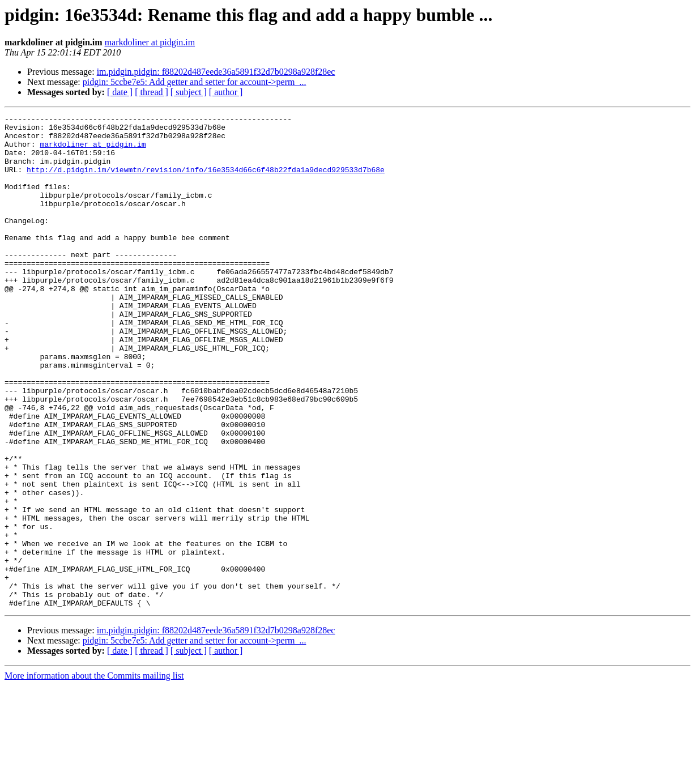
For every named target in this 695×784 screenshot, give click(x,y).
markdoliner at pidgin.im (150, 42)
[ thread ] (152, 92)
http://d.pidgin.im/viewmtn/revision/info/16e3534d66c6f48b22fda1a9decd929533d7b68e (206, 181)
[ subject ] (189, 92)
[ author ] (226, 92)
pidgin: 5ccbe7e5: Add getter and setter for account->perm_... (195, 82)
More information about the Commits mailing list (94, 774)
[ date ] (120, 92)
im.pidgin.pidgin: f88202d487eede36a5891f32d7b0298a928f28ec (216, 72)
